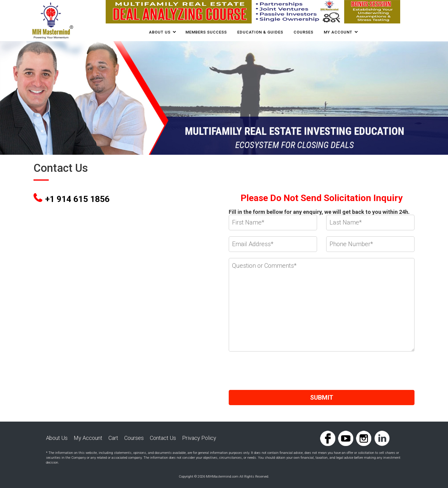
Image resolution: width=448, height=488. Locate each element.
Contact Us (163, 438)
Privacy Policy (199, 438)
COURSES (303, 32)
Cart (113, 438)
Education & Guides (260, 32)
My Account (338, 32)
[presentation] (275, 372)
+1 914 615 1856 (77, 199)
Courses (134, 438)
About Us (160, 32)
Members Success (206, 32)
